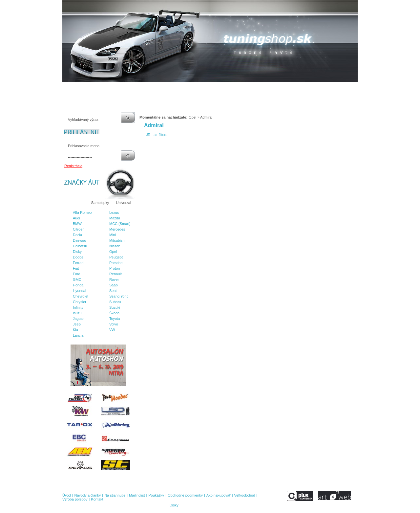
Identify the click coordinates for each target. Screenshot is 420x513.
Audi (76, 218)
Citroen (79, 229)
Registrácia (73, 166)
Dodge (78, 257)
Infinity (78, 307)
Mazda (115, 218)
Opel (113, 252)
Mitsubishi (117, 240)
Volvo (114, 324)
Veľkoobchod (261, 88)
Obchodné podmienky (197, 88)
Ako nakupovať (233, 88)
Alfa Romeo (82, 212)
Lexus (114, 212)
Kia (75, 330)
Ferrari (78, 263)
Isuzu (77, 313)
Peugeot (116, 257)
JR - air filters (157, 135)
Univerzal (124, 203)
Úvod (67, 88)
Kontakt (315, 88)
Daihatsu (80, 246)
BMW (77, 224)
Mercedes (117, 229)
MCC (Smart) (120, 224)
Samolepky (100, 203)
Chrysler (80, 302)
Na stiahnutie (119, 88)
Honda (78, 285)
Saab (114, 285)
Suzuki (115, 307)
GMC (77, 279)
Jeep (77, 324)
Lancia (78, 335)
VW (112, 330)
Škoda (114, 313)
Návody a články (90, 88)
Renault (115, 274)
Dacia (77, 235)
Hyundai (79, 291)
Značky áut (75, 203)
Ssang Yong (119, 296)
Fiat (76, 268)
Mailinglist (144, 88)
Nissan (115, 246)
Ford (77, 274)
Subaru (115, 302)
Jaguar (78, 319)
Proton (115, 268)
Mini (113, 235)
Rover (114, 279)
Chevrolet (81, 296)
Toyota (115, 319)
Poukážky (166, 88)
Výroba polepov (290, 88)
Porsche (116, 263)
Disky (77, 252)
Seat (113, 291)
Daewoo (79, 240)
